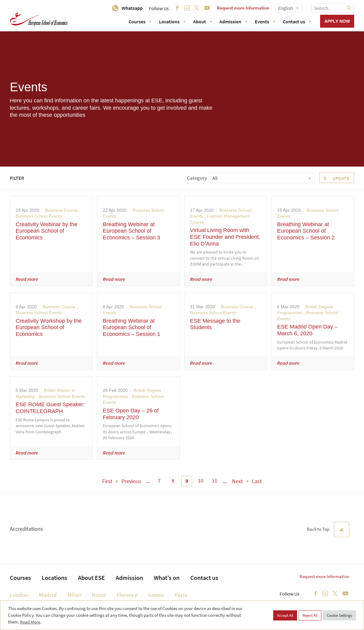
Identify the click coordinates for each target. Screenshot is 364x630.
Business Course (62, 210)
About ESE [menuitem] (91, 578)
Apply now (337, 21)
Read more (27, 279)
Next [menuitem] (237, 481)
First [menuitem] (107, 481)
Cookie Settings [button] (339, 615)
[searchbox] (333, 8)
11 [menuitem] (215, 480)
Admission (233, 22)
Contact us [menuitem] (204, 578)
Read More (30, 622)
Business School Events (39, 216)
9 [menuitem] (187, 481)
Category (197, 178)
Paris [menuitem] (181, 595)
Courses (140, 22)
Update (341, 178)
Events (265, 22)
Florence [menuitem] (127, 595)
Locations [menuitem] (54, 578)
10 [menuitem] (201, 480)
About (203, 22)
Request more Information (243, 8)
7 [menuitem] (159, 480)
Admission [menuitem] (129, 578)
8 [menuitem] (173, 480)
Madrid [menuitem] (48, 595)
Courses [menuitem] (20, 578)
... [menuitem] (148, 481)
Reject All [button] (310, 615)
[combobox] (262, 178)
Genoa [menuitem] (156, 595)
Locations (172, 22)
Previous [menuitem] (132, 481)
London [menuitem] (19, 595)
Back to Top (328, 530)
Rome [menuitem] (99, 595)
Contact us (297, 22)
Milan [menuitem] (74, 595)
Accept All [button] (285, 615)
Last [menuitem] (257, 481)
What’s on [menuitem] (167, 578)
